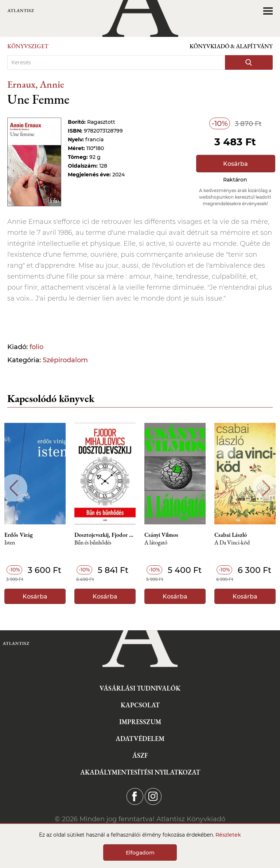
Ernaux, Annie (36, 84)
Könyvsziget (28, 46)
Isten (10, 543)
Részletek (228, 835)
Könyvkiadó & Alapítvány (231, 46)
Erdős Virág (19, 535)
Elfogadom (140, 853)
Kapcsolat (140, 705)
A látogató (156, 543)
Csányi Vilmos (161, 535)
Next (266, 488)
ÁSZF (140, 755)
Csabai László (231, 535)
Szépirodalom (65, 360)
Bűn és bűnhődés (93, 543)
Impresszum (140, 722)
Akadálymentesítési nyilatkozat (140, 772)
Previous (14, 488)
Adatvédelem (140, 739)
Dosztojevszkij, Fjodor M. (105, 535)
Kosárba (236, 164)
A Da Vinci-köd (232, 543)
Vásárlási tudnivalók (140, 688)
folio (36, 347)
